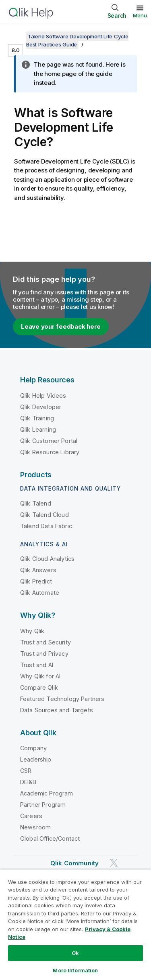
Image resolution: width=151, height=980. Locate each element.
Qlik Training (37, 418)
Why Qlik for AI (40, 676)
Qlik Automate (40, 593)
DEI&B (28, 782)
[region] (75, 925)
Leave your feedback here (61, 326)
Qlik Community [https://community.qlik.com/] (74, 863)
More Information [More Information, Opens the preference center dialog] (75, 970)
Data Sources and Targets (57, 710)
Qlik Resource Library (50, 452)
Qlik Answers (38, 570)
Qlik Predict (36, 581)
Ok (75, 953)
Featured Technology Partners (62, 699)
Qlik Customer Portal (49, 441)
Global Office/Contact (50, 838)
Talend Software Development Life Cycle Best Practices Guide (77, 40)
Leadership (36, 759)
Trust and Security (46, 642)
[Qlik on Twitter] (114, 863)
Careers (31, 816)
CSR (26, 771)
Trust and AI (37, 665)
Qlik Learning (38, 429)
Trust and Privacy (44, 654)
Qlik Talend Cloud (44, 515)
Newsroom (35, 827)
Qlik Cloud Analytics (47, 559)
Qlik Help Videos (43, 396)
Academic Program (47, 793)
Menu (140, 15)
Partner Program (43, 805)
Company (33, 748)
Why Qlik (32, 631)
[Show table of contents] (16, 36)
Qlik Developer (41, 407)
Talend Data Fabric (46, 526)
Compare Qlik (39, 687)
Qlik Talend (36, 503)
